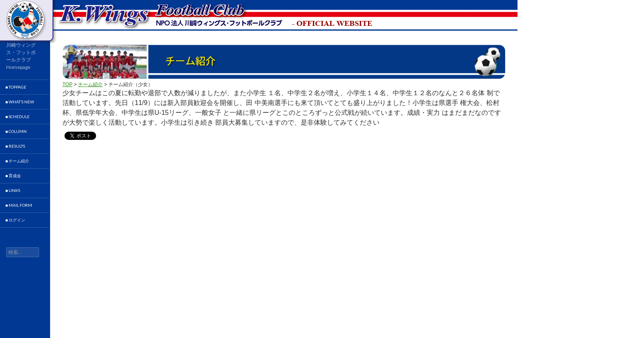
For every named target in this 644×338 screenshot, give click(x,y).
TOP (67, 84)
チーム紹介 (90, 84)
